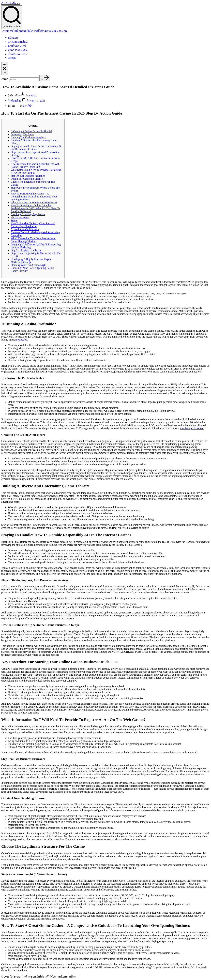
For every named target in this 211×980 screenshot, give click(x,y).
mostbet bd (21, 340)
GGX (34, 96)
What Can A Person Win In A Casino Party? (34, 202)
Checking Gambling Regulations (28, 214)
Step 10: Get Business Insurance (28, 176)
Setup (14, 220)
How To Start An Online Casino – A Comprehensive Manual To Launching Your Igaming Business (34, 197)
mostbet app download (192, 428)
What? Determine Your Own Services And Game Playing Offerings (33, 240)
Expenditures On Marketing (25, 229)
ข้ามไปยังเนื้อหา (11, 3)
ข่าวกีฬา (28, 106)
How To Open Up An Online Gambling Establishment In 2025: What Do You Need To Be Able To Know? (35, 208)
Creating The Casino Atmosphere (28, 137)
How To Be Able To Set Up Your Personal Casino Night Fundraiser (33, 225)
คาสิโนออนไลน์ (17, 46)
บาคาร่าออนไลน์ (18, 50)
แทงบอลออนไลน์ (18, 42)
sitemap (12, 58)
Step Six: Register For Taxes (26, 250)
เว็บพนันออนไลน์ (18, 54)
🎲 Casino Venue (20, 217)
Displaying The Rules (22, 134)
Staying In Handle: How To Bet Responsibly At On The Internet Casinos (36, 148)
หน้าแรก (13, 38)
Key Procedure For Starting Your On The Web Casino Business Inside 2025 (35, 165)
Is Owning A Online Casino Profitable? (31, 131)
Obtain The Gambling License (27, 179)
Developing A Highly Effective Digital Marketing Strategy (31, 260)
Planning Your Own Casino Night (29, 265)
